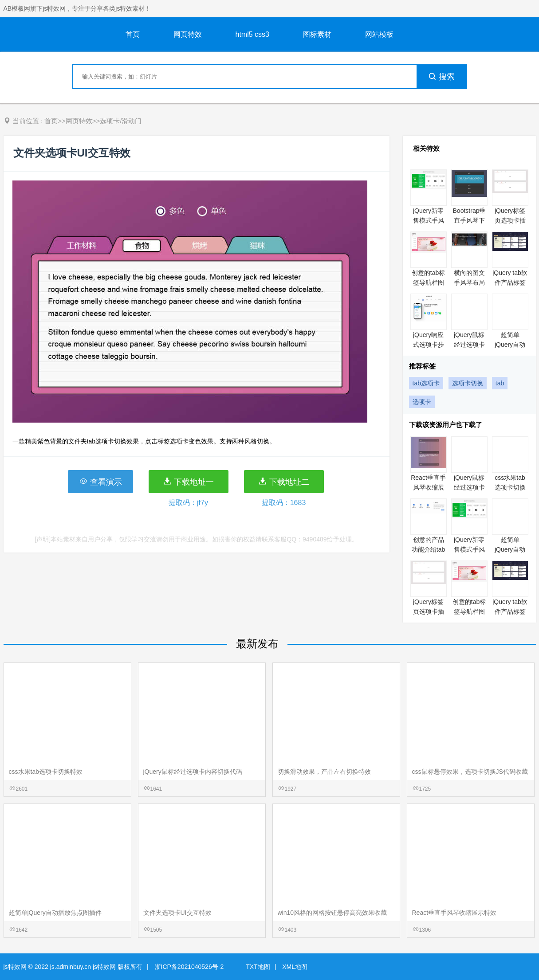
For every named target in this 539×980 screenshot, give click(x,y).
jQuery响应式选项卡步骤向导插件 (429, 345)
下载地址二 (284, 482)
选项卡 (422, 402)
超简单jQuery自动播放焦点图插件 (55, 913)
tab (500, 383)
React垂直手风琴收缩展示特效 (428, 487)
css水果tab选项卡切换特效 (510, 487)
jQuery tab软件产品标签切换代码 (510, 282)
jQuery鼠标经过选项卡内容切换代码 (193, 772)
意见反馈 (520, 952)
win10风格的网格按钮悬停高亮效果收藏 (332, 913)
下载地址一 (188, 482)
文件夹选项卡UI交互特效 (177, 913)
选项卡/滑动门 (121, 121)
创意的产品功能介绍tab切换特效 (428, 549)
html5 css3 (252, 34)
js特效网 (15, 967)
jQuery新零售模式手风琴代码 (429, 220)
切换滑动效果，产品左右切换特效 (324, 772)
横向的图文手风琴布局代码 (469, 282)
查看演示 (100, 482)
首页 (133, 34)
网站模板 (379, 34)
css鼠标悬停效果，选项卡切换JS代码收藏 (470, 772)
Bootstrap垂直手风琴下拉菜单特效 (469, 220)
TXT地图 (258, 967)
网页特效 (188, 34)
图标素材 (317, 34)
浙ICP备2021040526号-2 (189, 967)
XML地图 (295, 967)
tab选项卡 (426, 383)
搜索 (441, 77)
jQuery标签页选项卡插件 (510, 220)
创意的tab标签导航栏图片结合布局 (428, 282)
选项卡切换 (468, 383)
